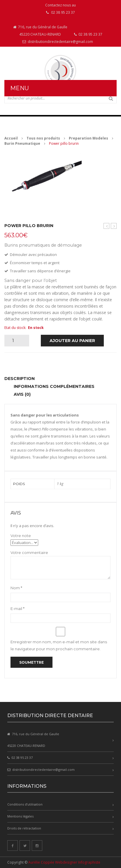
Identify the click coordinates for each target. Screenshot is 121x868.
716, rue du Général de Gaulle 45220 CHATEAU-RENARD (40, 31)
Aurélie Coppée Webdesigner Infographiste (64, 862)
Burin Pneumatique (22, 143)
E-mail (17, 609)
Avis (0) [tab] (22, 394)
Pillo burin (107, 226)
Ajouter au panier (72, 341)
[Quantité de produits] (15, 341)
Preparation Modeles (88, 138)
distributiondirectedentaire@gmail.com (58, 42)
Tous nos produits (43, 138)
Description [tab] (20, 379)
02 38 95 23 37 (88, 34)
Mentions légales (20, 816)
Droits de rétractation (24, 828)
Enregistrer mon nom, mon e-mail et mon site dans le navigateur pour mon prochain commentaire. (59, 645)
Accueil (11, 138)
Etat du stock (15, 328)
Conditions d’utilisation (25, 804)
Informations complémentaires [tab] (54, 386)
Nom (16, 588)
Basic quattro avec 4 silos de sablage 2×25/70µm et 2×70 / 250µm (114, 226)
